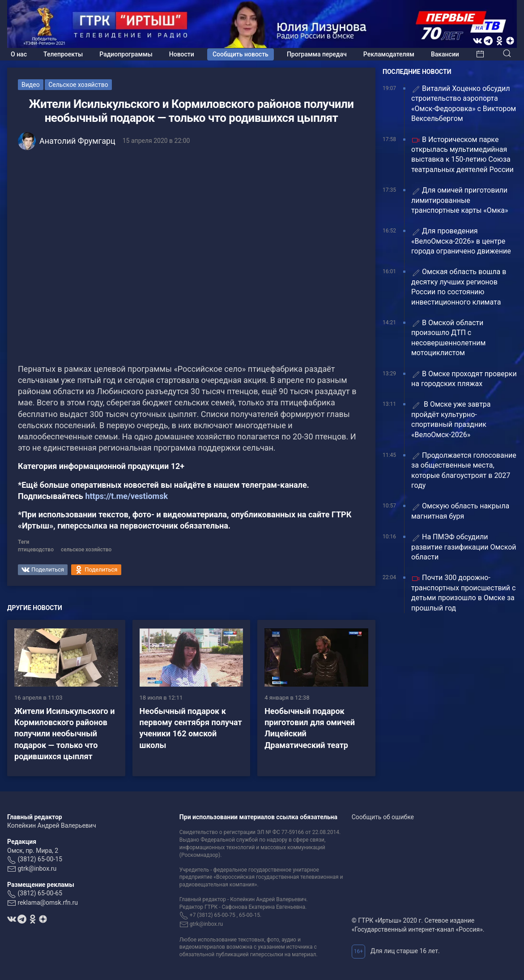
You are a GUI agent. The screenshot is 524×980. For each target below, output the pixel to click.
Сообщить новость (241, 54)
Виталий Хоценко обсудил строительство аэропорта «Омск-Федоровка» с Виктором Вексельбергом (464, 103)
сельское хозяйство (86, 550)
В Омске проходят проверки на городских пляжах (464, 379)
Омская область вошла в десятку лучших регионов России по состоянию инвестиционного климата (459, 287)
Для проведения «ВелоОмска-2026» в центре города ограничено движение (461, 241)
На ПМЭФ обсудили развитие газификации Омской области (464, 547)
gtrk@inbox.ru (37, 868)
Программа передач (317, 54)
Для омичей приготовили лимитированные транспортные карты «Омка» (460, 200)
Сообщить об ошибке (383, 817)
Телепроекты (63, 54)
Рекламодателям (389, 54)
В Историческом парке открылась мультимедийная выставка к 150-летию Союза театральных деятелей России (462, 155)
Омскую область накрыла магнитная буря (460, 511)
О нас (19, 54)
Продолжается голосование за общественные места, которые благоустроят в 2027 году (464, 470)
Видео (31, 85)
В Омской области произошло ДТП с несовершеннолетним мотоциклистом (448, 338)
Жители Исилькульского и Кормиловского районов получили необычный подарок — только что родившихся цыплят (64, 734)
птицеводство (36, 550)
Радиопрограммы (126, 54)
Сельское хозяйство (78, 85)
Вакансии (445, 54)
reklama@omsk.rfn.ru (48, 903)
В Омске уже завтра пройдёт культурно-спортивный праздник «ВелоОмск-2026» (451, 419)
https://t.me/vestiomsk (126, 496)
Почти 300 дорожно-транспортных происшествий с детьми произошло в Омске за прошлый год (463, 593)
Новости (182, 54)
